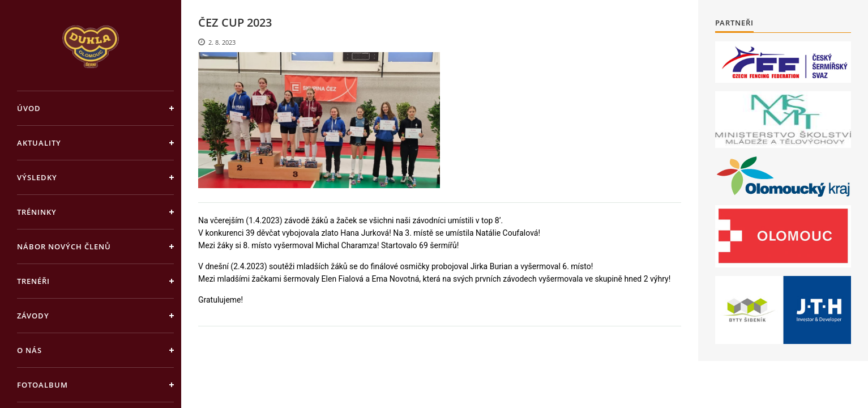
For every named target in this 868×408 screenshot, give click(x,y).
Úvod (29, 108)
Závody (33, 316)
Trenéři (33, 281)
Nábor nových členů (64, 246)
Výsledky (37, 177)
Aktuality (39, 143)
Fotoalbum (42, 385)
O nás (29, 350)
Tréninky (37, 212)
